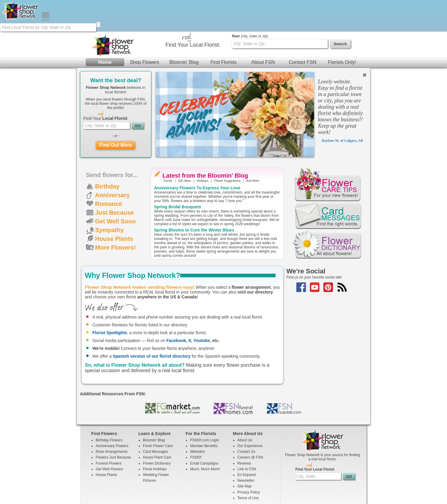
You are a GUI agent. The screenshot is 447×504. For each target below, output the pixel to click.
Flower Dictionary (157, 432)
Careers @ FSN (250, 426)
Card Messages (156, 420)
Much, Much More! (205, 437)
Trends (168, 149)
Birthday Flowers (109, 409)
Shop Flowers (144, 31)
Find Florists (223, 31)
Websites (197, 420)
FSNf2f (196, 426)
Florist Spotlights (110, 301)
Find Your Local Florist (315, 438)
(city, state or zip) (250, 5)
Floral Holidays (155, 437)
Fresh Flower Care (158, 414)
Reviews (244, 432)
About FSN (263, 31)
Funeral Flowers (109, 432)
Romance (109, 172)
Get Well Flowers (109, 437)
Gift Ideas (185, 149)
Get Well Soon (115, 190)
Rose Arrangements (112, 420)
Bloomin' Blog (184, 31)
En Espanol (247, 443)
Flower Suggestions (227, 149)
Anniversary (113, 163)
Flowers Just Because (113, 426)
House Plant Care (157, 426)
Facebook (176, 309)
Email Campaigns (204, 432)
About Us (245, 409)
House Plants (114, 207)
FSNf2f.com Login (205, 409)
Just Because (114, 181)
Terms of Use (248, 466)
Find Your (105, 87)
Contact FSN (303, 31)
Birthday (107, 155)
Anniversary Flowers (112, 414)
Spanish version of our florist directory (152, 325)
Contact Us (246, 420)
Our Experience (250, 414)
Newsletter (246, 449)
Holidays (202, 149)
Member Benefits (204, 414)
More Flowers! (116, 216)
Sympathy (109, 198)
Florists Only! (342, 31)
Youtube (202, 309)
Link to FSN (247, 437)
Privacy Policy (249, 461)
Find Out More (116, 113)
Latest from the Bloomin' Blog (205, 144)
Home (105, 31)
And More (253, 149)
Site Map (244, 455)
